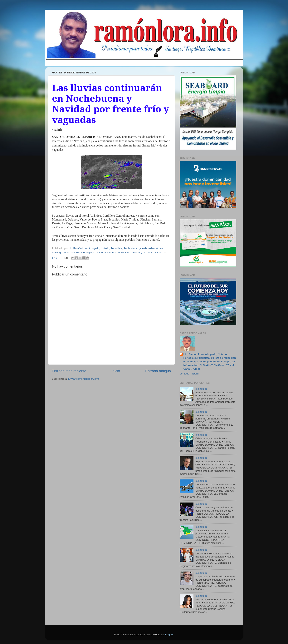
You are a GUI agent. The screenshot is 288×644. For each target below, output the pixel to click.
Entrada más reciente (69, 371)
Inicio (116, 371)
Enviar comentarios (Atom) (84, 379)
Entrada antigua (158, 371)
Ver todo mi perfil (189, 374)
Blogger (169, 634)
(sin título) (201, 389)
